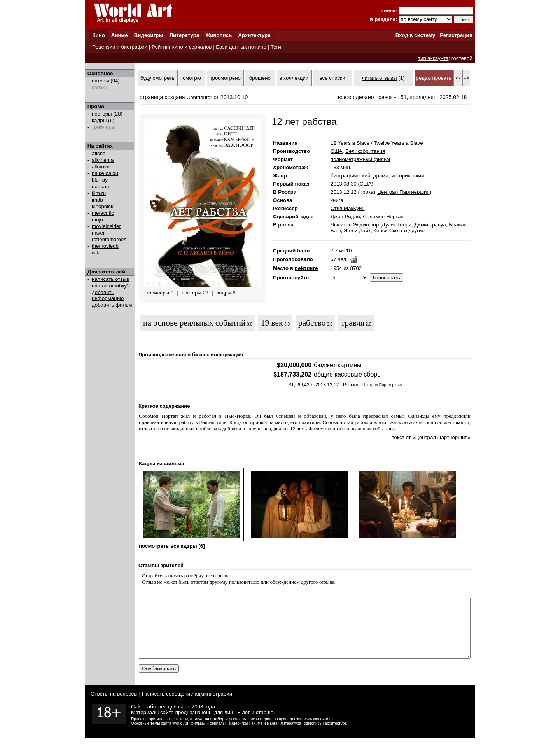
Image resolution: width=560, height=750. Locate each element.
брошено (260, 78)
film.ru (99, 193)
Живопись (219, 35)
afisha (99, 153)
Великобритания (365, 151)
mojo (97, 220)
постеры (102, 114)
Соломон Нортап (383, 216)
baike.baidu (105, 173)
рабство (312, 323)
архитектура (336, 735)
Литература (185, 35)
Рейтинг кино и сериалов (182, 47)
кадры (99, 120)
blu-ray (100, 180)
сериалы (218, 735)
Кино (99, 35)
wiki (96, 253)
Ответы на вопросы (114, 705)
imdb (97, 200)
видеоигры (238, 735)
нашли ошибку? (111, 286)
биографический (350, 176)
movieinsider (106, 226)
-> (467, 78)
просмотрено (225, 78)
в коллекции (294, 78)
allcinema (103, 160)
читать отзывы (380, 78)
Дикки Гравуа (430, 225)
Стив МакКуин (348, 208)
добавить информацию (108, 295)
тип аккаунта (433, 58)
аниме (257, 735)
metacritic (103, 213)
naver (98, 233)
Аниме (120, 35)
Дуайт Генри (397, 225)
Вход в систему (415, 35)
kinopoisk (103, 206)
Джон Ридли (345, 216)
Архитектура (254, 35)
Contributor (199, 97)
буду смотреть (157, 78)
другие (416, 230)
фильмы (198, 735)
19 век (272, 323)
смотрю (192, 78)
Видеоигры (149, 35)
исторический (408, 176)
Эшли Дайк (357, 230)
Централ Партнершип (403, 192)
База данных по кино (241, 47)
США (337, 151)
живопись (313, 735)
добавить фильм (112, 305)
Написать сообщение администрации (187, 705)
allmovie (101, 167)
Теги (276, 47)
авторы (101, 81)
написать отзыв (110, 279)
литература (291, 735)
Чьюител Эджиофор (355, 225)
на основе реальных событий (194, 323)
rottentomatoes (109, 239)
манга (272, 735)
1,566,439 (302, 385)
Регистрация (456, 35)
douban (100, 187)
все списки (332, 78)
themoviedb (105, 246)
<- (458, 78)
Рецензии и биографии (120, 47)
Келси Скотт (388, 230)
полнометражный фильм (360, 159)
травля (353, 323)
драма (381, 176)
